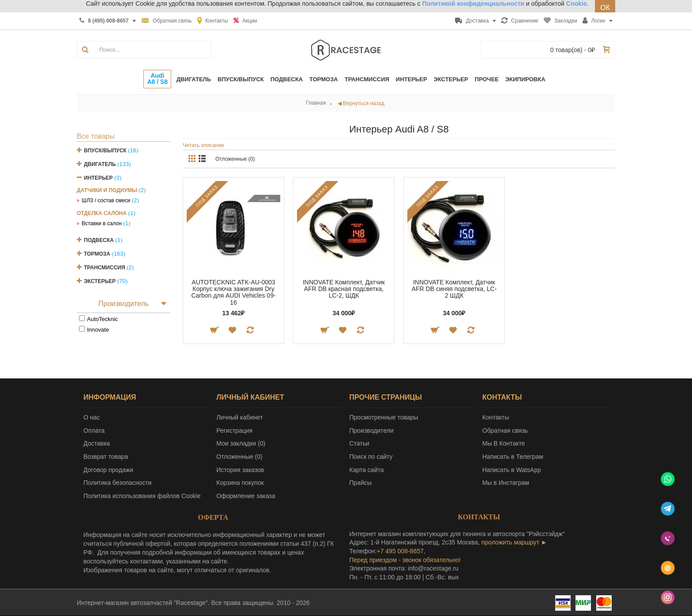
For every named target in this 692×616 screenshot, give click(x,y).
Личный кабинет (239, 417)
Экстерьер (100, 281)
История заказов (240, 470)
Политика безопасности (117, 483)
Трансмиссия (104, 268)
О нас (92, 417)
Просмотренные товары (384, 417)
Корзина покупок (240, 483)
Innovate (98, 330)
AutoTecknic (102, 319)
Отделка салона (102, 213)
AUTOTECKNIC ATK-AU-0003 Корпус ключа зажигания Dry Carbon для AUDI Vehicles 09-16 (233, 292)
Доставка (97, 443)
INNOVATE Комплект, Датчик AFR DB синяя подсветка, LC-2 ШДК (454, 289)
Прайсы (361, 483)
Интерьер (98, 178)
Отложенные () (239, 457)
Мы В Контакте (504, 443)
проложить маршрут (510, 542)
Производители (372, 431)
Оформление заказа (246, 496)
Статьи (359, 443)
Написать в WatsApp (512, 470)
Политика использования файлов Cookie (142, 496)
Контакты (496, 417)
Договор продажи (108, 470)
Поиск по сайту (371, 457)
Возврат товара (106, 457)
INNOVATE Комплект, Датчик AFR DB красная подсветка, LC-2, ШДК (344, 289)
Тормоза (97, 254)
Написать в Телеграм (513, 457)
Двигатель (100, 164)
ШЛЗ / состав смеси (106, 200)
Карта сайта (367, 470)
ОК (605, 8)
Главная (316, 103)
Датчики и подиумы (107, 190)
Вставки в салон (102, 223)
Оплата (94, 431)
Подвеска (99, 240)
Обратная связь (505, 431)
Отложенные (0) (235, 159)
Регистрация (234, 431)
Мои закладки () (241, 443)
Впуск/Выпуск (105, 151)
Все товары (96, 136)
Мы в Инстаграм (506, 483)
